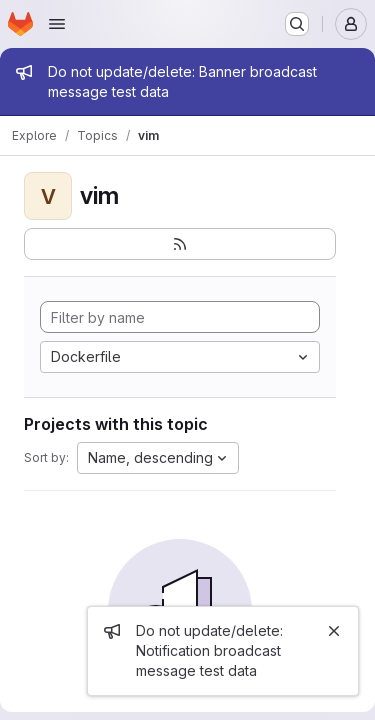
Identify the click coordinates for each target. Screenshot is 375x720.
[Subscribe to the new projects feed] (180, 244)
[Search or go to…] (297, 24)
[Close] (334, 631)
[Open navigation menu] (57, 24)
